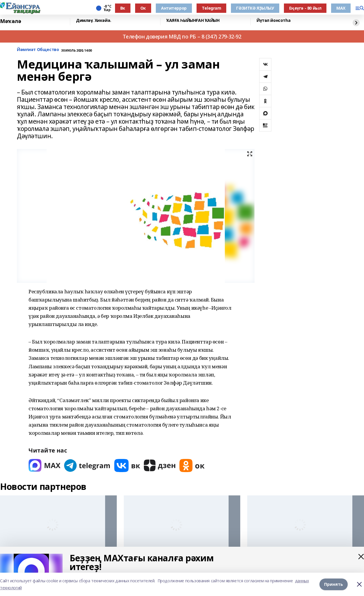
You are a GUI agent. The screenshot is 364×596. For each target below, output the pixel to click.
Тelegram (212, 8)
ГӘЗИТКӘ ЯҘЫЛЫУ (255, 8)
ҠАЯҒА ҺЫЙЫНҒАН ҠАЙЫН (193, 21)
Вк (123, 8)
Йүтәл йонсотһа (273, 21)
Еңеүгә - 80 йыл (305, 8)
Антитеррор (174, 8)
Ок (143, 8)
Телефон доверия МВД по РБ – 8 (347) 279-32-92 (182, 36)
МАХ (341, 8)
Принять (334, 584)
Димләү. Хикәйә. (94, 21)
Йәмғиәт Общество (38, 50)
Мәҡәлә (10, 21)
